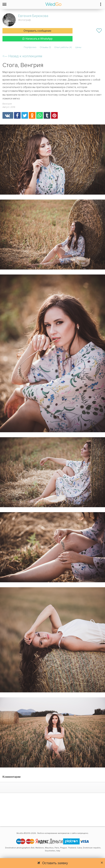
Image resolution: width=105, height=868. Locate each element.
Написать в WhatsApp (37, 39)
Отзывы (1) (45, 47)
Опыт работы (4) (63, 47)
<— (22, 56)
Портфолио (30, 47)
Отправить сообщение (37, 31)
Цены (78, 47)
